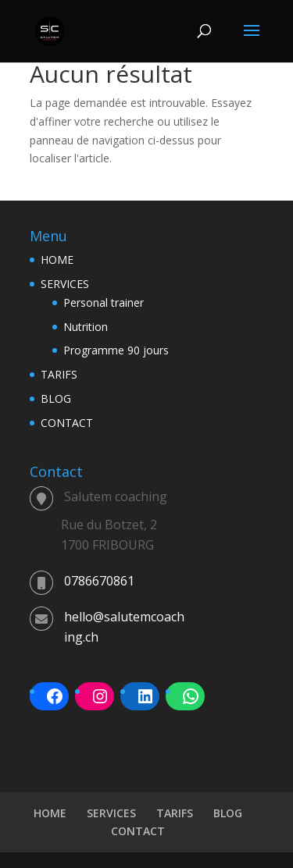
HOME (57, 260)
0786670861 (99, 581)
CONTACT (67, 423)
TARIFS (59, 374)
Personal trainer (104, 302)
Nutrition (86, 327)
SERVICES (65, 284)
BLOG (56, 398)
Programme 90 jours (116, 350)
